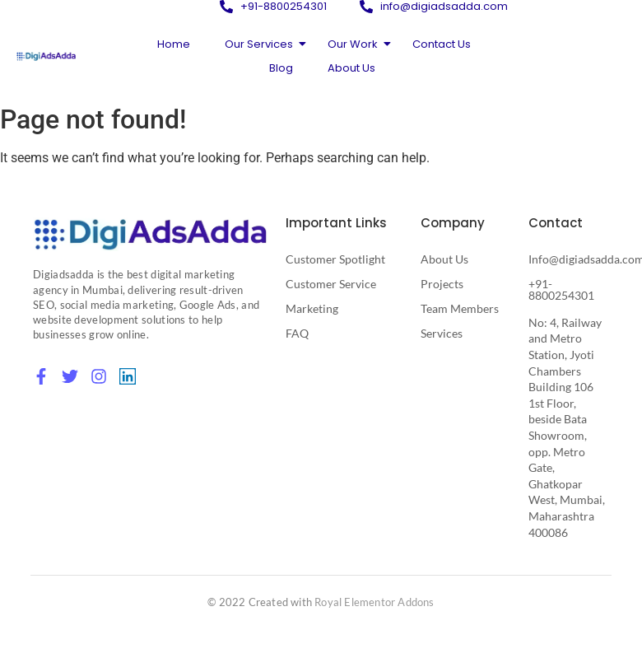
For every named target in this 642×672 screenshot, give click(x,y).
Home (174, 44)
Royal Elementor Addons (374, 602)
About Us (351, 68)
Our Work (357, 44)
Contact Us (442, 44)
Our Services (263, 44)
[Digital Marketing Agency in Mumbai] (150, 234)
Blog (281, 68)
